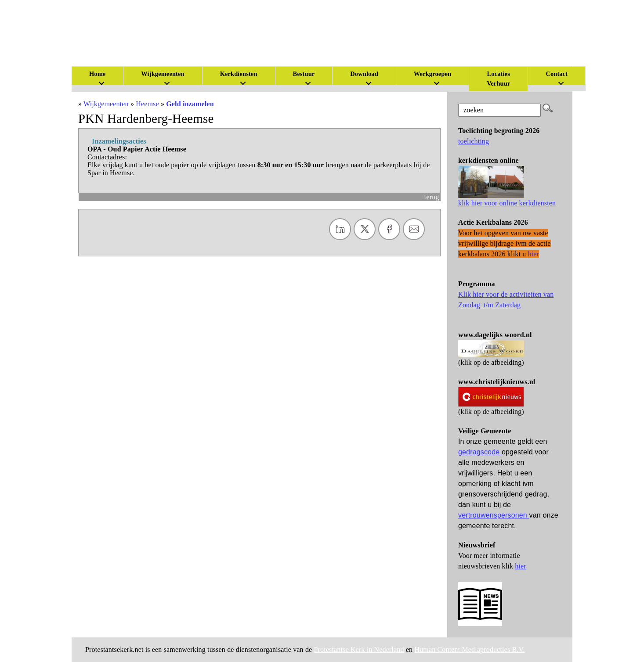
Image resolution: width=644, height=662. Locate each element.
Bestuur (304, 74)
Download (364, 74)
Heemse (147, 104)
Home (97, 74)
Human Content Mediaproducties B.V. (469, 649)
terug (432, 197)
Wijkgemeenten (163, 74)
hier (521, 566)
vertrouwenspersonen (494, 515)
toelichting (474, 141)
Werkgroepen (432, 74)
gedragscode (480, 452)
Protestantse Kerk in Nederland (359, 649)
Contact (557, 74)
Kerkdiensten (239, 74)
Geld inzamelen (190, 104)
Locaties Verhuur (498, 79)
